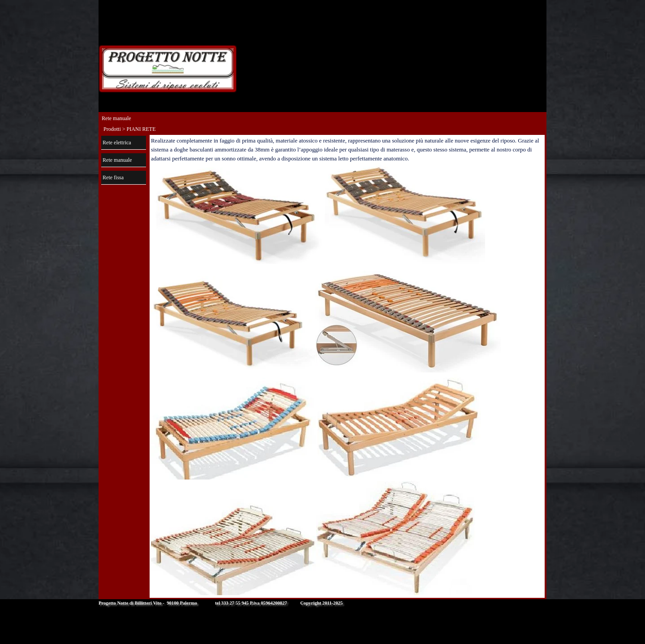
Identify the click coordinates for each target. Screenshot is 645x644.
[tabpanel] (347, 366)
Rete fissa (113, 177)
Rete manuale (117, 160)
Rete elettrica (117, 143)
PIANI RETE (141, 129)
